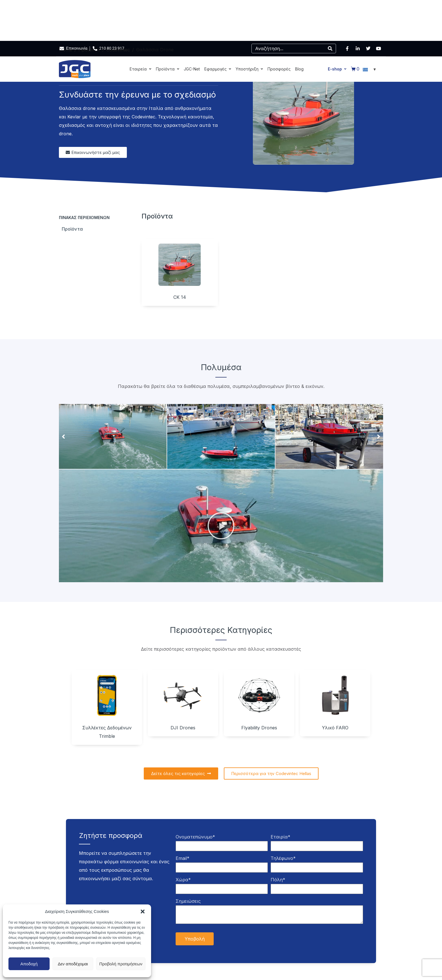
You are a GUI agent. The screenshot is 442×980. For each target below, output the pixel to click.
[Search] (330, 48)
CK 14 (180, 297)
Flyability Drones (259, 728)
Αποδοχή (29, 964)
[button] (143, 911)
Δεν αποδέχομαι (73, 964)
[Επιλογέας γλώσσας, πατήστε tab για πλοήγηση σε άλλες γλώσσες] (370, 69)
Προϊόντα (72, 229)
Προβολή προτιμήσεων (121, 964)
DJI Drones (183, 728)
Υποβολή (195, 939)
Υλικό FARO (335, 728)
